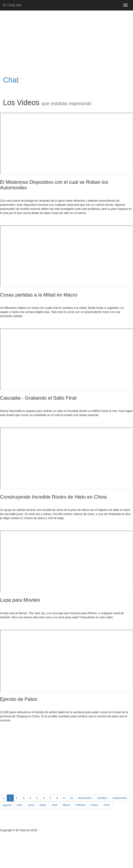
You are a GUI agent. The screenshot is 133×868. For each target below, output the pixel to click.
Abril (54, 805)
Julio (20, 805)
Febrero (81, 805)
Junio (31, 805)
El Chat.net (12, 5)
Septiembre (120, 798)
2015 (107, 805)
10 (71, 798)
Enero (94, 805)
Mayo (43, 805)
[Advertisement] (54, 43)
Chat (11, 80)
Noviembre (85, 798)
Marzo (66, 805)
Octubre (102, 798)
